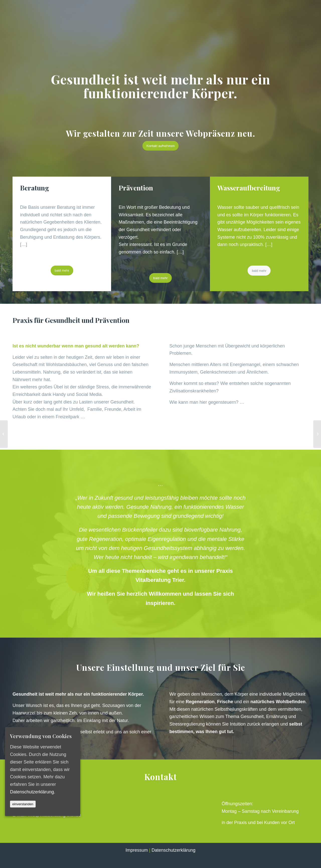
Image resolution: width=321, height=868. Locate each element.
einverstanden (23, 804)
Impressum (137, 850)
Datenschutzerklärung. (33, 792)
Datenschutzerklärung (173, 850)
